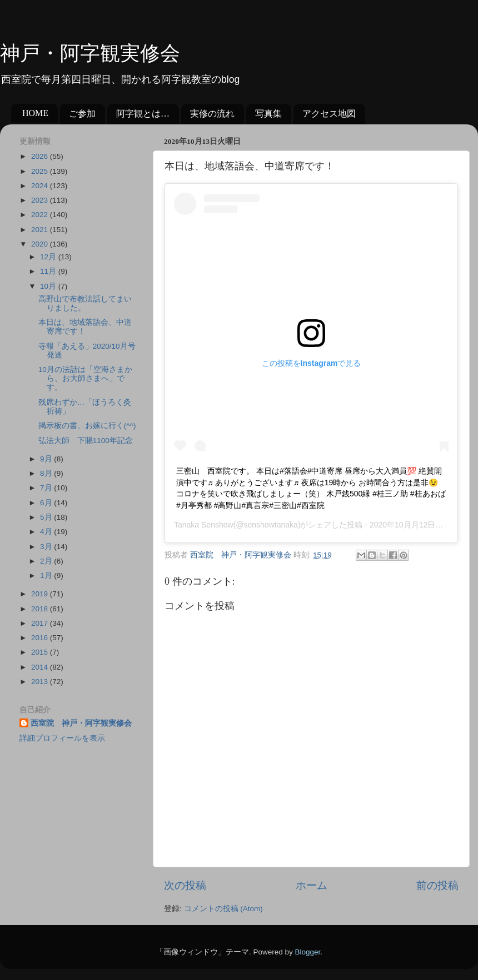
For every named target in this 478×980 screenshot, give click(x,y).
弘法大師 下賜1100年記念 (86, 441)
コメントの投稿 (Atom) (223, 909)
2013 (41, 682)
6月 (47, 503)
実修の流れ (212, 114)
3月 (47, 547)
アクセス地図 (329, 114)
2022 (41, 215)
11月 (49, 271)
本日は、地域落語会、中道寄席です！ (85, 327)
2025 (41, 171)
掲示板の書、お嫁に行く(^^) (87, 426)
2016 (41, 638)
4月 (47, 532)
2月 (47, 561)
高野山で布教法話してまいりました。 (85, 303)
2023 (41, 200)
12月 (49, 257)
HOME (35, 113)
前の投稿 (437, 885)
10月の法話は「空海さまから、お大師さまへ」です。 (85, 378)
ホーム (312, 885)
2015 (41, 652)
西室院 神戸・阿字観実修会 (81, 723)
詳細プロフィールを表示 (62, 738)
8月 (47, 473)
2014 (41, 667)
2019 (41, 594)
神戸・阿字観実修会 (90, 53)
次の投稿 (185, 885)
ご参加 (82, 114)
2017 (41, 623)
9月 (47, 459)
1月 (47, 576)
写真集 (268, 114)
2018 (41, 609)
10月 (49, 286)
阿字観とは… (143, 114)
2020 (41, 244)
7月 (47, 488)
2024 (41, 186)
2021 (41, 230)
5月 (47, 517)
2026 (41, 156)
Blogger (307, 952)
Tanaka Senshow (204, 525)
